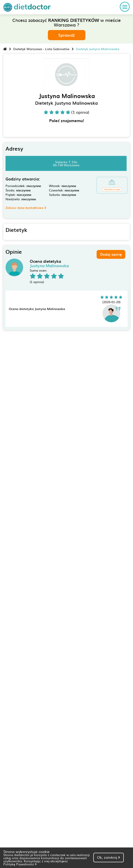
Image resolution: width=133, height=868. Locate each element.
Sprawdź (66, 35)
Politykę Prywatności (20, 864)
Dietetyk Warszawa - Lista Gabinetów (41, 49)
